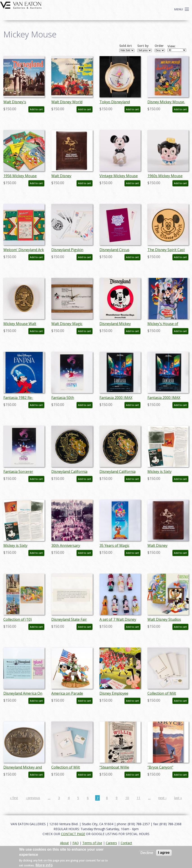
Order (159, 46)
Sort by (143, 46)
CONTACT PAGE (73, 834)
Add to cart (36, 109)
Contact (126, 843)
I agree (164, 853)
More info (44, 865)
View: (172, 46)
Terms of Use (92, 843)
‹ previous (33, 798)
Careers (111, 843)
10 (127, 798)
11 (138, 798)
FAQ (76, 843)
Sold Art (126, 46)
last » (178, 798)
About (64, 843)
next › (162, 798)
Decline (147, 853)
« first (14, 798)
